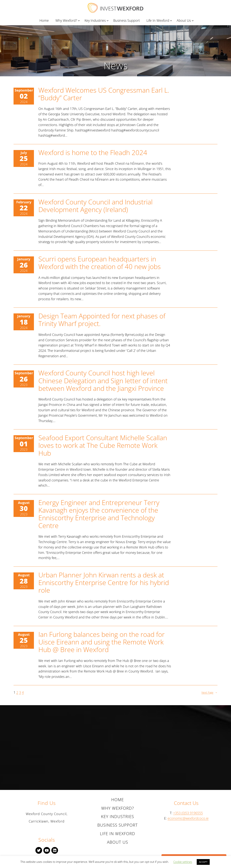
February (24, 202)
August (24, 503)
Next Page (209, 692)
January (24, 259)
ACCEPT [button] (203, 862)
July (24, 153)
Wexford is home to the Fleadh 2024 (93, 153)
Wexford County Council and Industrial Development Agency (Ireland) (95, 206)
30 (24, 508)
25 (24, 158)
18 (24, 322)
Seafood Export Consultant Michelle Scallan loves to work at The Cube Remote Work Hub (103, 445)
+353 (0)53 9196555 (188, 813)
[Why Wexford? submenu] (80, 21)
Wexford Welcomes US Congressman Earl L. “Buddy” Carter (104, 94)
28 (24, 581)
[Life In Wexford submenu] (172, 21)
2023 (24, 385)
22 (24, 208)
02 (24, 96)
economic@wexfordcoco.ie (188, 818)
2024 (24, 102)
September (24, 90)
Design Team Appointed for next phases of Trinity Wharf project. (102, 320)
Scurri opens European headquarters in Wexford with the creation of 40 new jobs (100, 263)
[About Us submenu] (193, 21)
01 (24, 444)
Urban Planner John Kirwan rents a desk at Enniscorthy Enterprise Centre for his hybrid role (104, 583)
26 (24, 265)
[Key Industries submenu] (108, 21)
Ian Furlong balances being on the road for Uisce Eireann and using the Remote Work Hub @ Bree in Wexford (102, 642)
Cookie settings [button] (183, 862)
